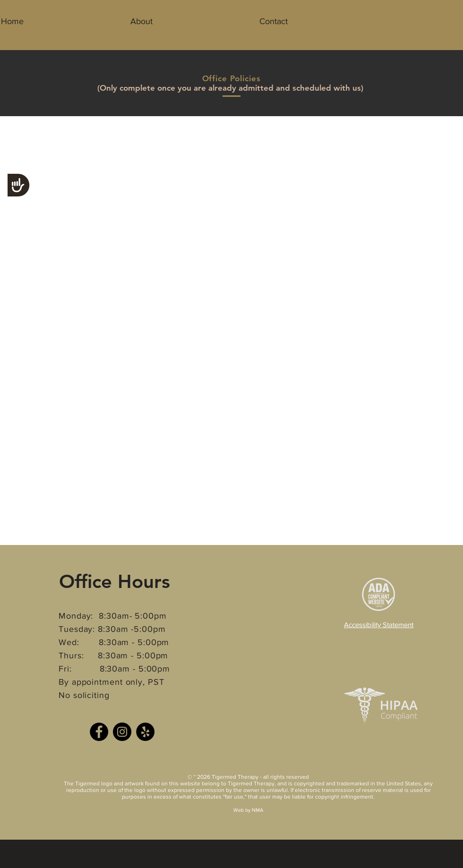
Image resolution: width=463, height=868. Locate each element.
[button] (141, 21)
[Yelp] (145, 732)
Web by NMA (248, 810)
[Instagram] (122, 732)
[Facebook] (99, 732)
